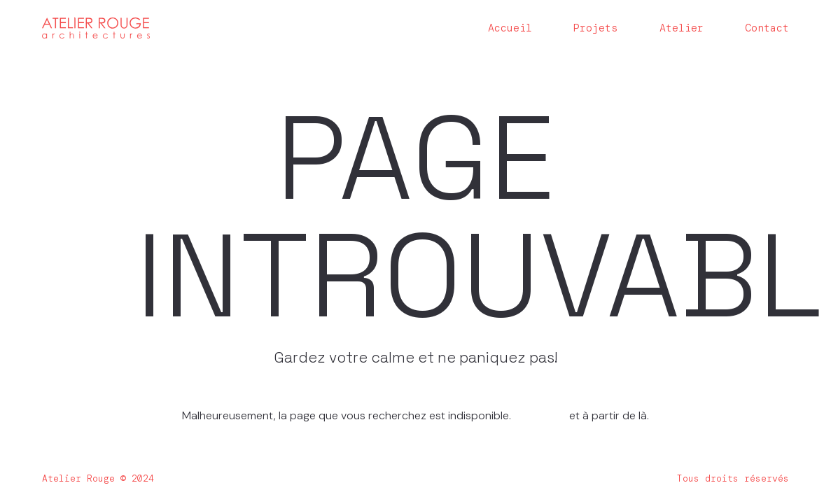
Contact (767, 28)
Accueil (510, 28)
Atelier (682, 28)
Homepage (542, 415)
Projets (595, 28)
